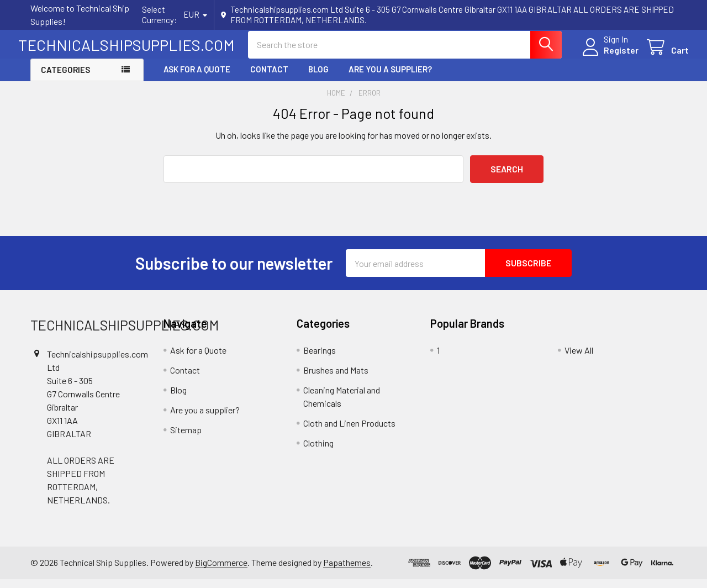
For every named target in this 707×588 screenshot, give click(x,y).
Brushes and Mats (336, 379)
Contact (269, 78)
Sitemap (186, 439)
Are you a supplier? (390, 78)
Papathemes (347, 572)
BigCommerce (221, 572)
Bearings (320, 359)
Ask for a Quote (197, 78)
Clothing (318, 452)
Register (609, 56)
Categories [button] (65, 79)
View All (579, 359)
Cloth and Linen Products (349, 432)
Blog (318, 78)
